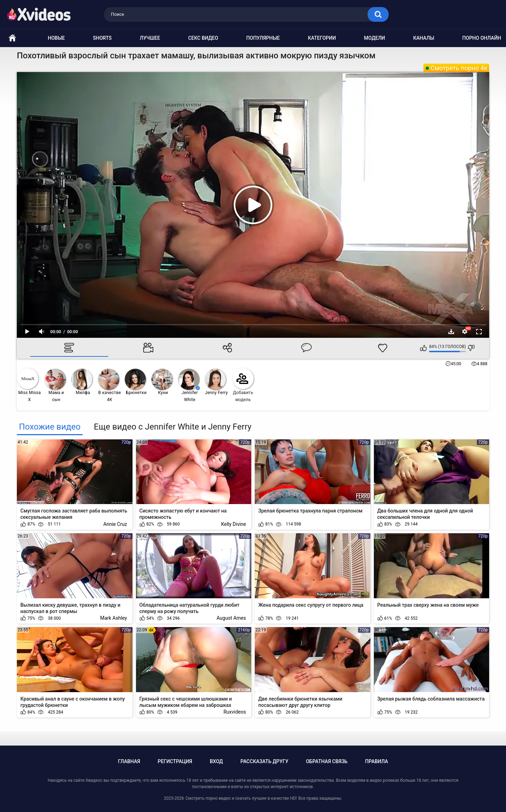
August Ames (231, 618)
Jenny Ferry (216, 382)
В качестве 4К (109, 385)
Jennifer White (189, 385)
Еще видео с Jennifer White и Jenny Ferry (173, 427)
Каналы (424, 38)
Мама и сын (55, 385)
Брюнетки (136, 382)
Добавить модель (243, 385)
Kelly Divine (233, 524)
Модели (375, 38)
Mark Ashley (114, 618)
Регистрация (175, 761)
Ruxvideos (235, 712)
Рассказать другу (264, 761)
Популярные (263, 38)
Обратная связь (327, 761)
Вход (216, 761)
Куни (162, 382)
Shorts (102, 38)
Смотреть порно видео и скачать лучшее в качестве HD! (241, 798)
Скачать (451, 331)
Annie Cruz (115, 524)
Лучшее (150, 38)
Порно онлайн (482, 38)
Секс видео (203, 38)
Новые (56, 38)
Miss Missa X (29, 385)
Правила (377, 761)
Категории (322, 38)
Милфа (82, 382)
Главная (129, 761)
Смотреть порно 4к (459, 68)
